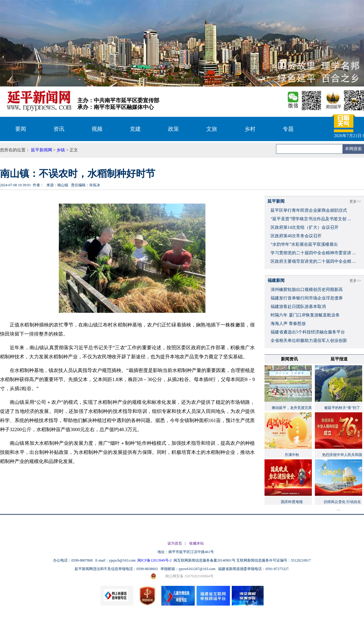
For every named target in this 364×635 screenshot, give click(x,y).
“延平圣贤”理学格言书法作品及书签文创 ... (311, 219)
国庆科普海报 (292, 502)
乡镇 (61, 150)
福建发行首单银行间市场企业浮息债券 (307, 298)
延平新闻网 (42, 150)
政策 (174, 129)
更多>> (355, 201)
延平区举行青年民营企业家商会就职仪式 (309, 210)
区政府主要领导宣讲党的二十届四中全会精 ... (313, 261)
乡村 (250, 129)
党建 (135, 129)
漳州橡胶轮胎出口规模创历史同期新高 (307, 290)
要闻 (21, 129)
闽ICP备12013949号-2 (155, 560)
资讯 (59, 129)
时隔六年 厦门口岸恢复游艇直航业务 (305, 315)
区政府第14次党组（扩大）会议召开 (305, 227)
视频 (97, 129)
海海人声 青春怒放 (288, 324)
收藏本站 (197, 543)
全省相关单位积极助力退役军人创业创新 (309, 341)
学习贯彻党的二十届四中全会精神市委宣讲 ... (313, 253)
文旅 (212, 129)
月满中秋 (292, 455)
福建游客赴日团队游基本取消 (298, 307)
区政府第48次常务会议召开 (296, 236)
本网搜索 (353, 149)
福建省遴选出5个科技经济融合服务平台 (308, 332)
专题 (288, 129)
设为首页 (175, 543)
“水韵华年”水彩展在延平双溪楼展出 (304, 244)
